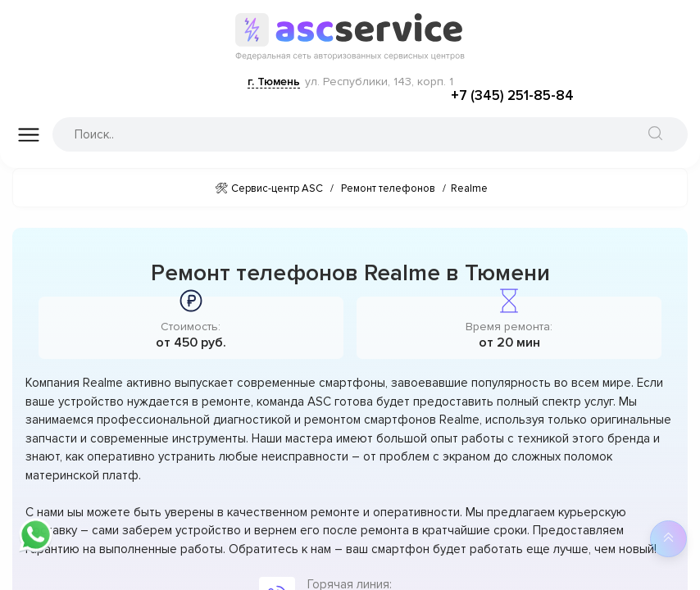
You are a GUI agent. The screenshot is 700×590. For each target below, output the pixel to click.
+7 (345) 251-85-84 (512, 95)
